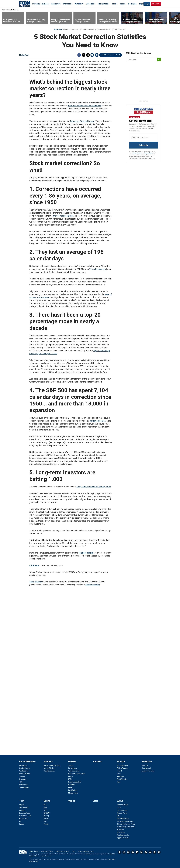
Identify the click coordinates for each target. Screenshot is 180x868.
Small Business (49, 771)
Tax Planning (24, 787)
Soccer (46, 819)
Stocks (71, 765)
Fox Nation (121, 832)
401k (21, 782)
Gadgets (22, 810)
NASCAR (47, 813)
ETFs (70, 779)
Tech (114, 4)
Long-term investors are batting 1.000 (94, 487)
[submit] (159, 60)
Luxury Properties (148, 771)
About (120, 801)
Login (147, 4)
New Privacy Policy (47, 851)
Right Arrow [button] (176, 18)
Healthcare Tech (25, 816)
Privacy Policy (137, 153)
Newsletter (150, 852)
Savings (22, 776)
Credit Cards (24, 771)
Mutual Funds (73, 793)
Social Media (24, 808)
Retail (70, 787)
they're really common (63, 216)
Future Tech (24, 819)
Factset (88, 854)
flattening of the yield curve (82, 121)
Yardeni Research (98, 421)
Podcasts (132, 4)
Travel (119, 771)
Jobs (119, 808)
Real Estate (103, 4)
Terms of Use (148, 153)
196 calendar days (97, 269)
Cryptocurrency (74, 771)
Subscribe (143, 145)
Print (92, 55)
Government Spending (52, 765)
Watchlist (79, 4)
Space (22, 824)
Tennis (46, 824)
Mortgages (23, 765)
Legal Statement (46, 856)
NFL (45, 805)
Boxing (46, 816)
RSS (146, 852)
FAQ (119, 816)
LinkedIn (141, 852)
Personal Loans (25, 774)
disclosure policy (93, 585)
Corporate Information (125, 821)
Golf (45, 821)
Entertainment (122, 765)
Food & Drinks (122, 779)
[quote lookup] (142, 59)
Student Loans (25, 768)
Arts (119, 782)
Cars (119, 774)
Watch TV (156, 4)
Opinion (72, 801)
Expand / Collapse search (141, 4)
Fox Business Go (123, 835)
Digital (22, 805)
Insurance (23, 779)
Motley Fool (24, 55)
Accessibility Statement (126, 827)
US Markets (72, 768)
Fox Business (25, 4)
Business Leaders (75, 782)
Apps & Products (123, 838)
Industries (72, 785)
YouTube (133, 852)
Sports (47, 801)
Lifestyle (90, 4)
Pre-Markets (73, 790)
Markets (67, 4)
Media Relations (123, 819)
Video (123, 4)
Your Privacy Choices (62, 851)
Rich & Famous (123, 768)
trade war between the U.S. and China (84, 106)
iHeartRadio (159, 852)
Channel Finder (123, 805)
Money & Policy (49, 768)
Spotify (155, 852)
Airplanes (121, 776)
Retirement (23, 785)
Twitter (84, 55)
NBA (45, 808)
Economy (55, 4)
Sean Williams (36, 582)
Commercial (146, 768)
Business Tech (25, 813)
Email (97, 55)
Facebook (79, 55)
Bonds (71, 776)
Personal (145, 765)
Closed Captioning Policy (126, 824)
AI (20, 821)
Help (73, 851)
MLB (45, 810)
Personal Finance (40, 4)
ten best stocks (86, 553)
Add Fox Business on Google (111, 55)
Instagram (128, 852)
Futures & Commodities (77, 774)
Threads (88, 55)
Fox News (121, 830)
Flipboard (137, 852)
